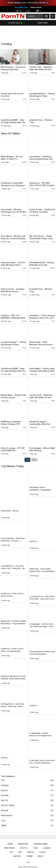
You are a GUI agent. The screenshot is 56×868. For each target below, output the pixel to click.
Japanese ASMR (40, 844)
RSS (20, 852)
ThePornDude (36, 7)
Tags (36, 848)
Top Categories (8, 776)
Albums (47, 848)
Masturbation (27, 816)
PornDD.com (21, 7)
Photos (24, 848)
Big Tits (27, 800)
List (11, 852)
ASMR (27, 826)
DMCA (40, 856)
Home (10, 844)
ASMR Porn (23, 844)
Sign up (18, 11)
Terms (29, 856)
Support (17, 856)
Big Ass (27, 790)
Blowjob (27, 811)
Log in (28, 11)
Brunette (27, 795)
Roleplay (27, 785)
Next (34, 460)
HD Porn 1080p (27, 805)
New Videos (10, 848)
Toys (27, 821)
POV (27, 780)
